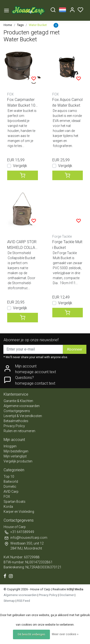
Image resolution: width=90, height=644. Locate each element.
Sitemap (9, 601)
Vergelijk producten (18, 461)
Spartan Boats (15, 502)
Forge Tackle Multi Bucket (67, 245)
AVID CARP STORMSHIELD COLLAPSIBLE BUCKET (22, 245)
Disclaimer (67, 595)
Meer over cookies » (65, 634)
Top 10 (9, 476)
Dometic (10, 487)
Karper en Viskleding (19, 512)
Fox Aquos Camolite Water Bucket (67, 102)
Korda (8, 507)
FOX (7, 497)
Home (8, 25)
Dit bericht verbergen (31, 634)
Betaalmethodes (16, 421)
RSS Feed (24, 601)
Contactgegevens (17, 411)
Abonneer (75, 349)
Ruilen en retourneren (19, 431)
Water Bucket (38, 25)
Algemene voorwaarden (22, 406)
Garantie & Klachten (18, 401)
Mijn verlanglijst (15, 456)
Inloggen (10, 446)
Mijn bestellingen (16, 451)
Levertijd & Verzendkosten (23, 416)
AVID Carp (11, 492)
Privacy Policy (14, 426)
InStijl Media (75, 589)
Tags (20, 25)
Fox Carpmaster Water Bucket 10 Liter (21, 103)
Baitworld (11, 482)
